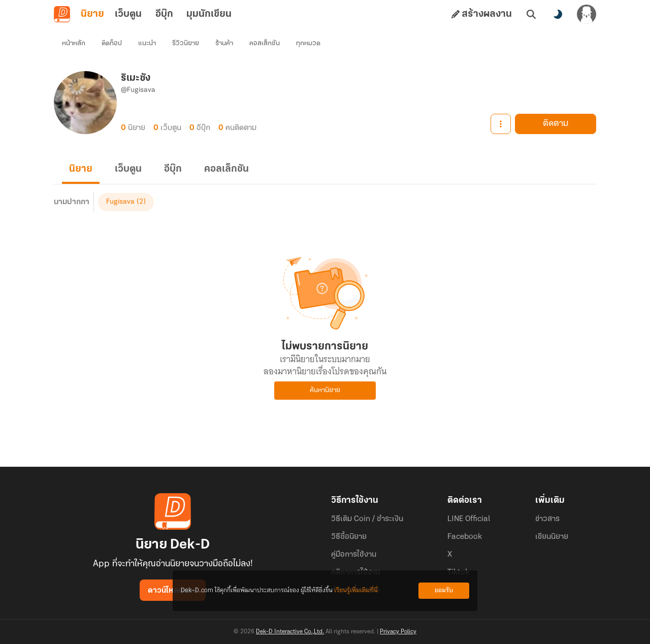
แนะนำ (147, 43)
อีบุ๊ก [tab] (164, 14)
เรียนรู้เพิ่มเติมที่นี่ (356, 590)
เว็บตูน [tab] (128, 14)
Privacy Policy (398, 632)
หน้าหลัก (74, 43)
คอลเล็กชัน (265, 43)
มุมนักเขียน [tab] (209, 14)
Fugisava (120, 202)
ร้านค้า (224, 43)
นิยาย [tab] (92, 14)
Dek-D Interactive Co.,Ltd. (290, 632)
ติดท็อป (112, 43)
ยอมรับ (444, 590)
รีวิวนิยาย (186, 43)
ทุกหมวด (308, 43)
